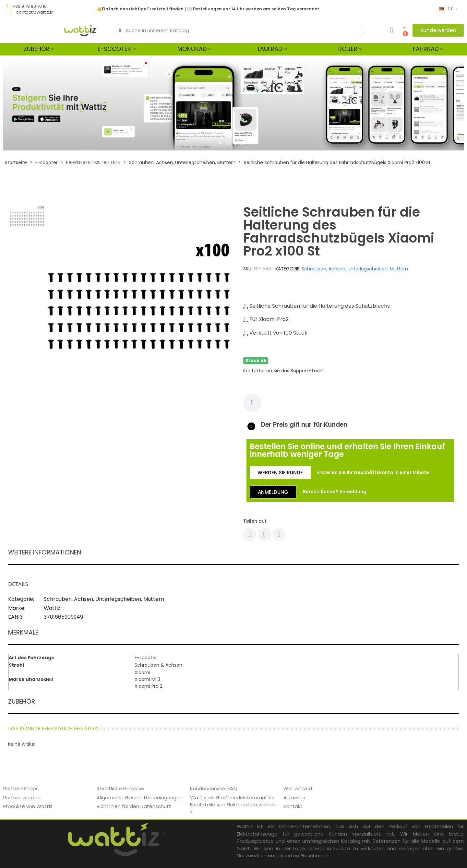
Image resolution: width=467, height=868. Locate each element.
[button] (438, 30)
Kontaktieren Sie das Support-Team (284, 371)
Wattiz (52, 608)
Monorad (192, 49)
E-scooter (114, 49)
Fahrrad (426, 49)
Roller (348, 49)
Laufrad (270, 49)
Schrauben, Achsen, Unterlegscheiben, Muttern (355, 269)
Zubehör (36, 49)
